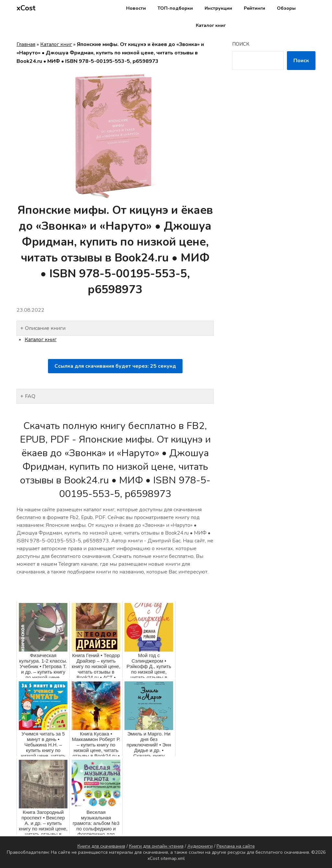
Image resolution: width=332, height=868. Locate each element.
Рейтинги (255, 8)
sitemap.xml (173, 858)
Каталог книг (211, 25)
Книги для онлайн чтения (156, 846)
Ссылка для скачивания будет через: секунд (115, 366)
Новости (136, 8)
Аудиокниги (200, 846)
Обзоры (286, 8)
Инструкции (218, 8)
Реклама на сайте (236, 846)
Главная (26, 44)
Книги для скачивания (101, 846)
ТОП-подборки (175, 8)
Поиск (241, 44)
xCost (26, 8)
